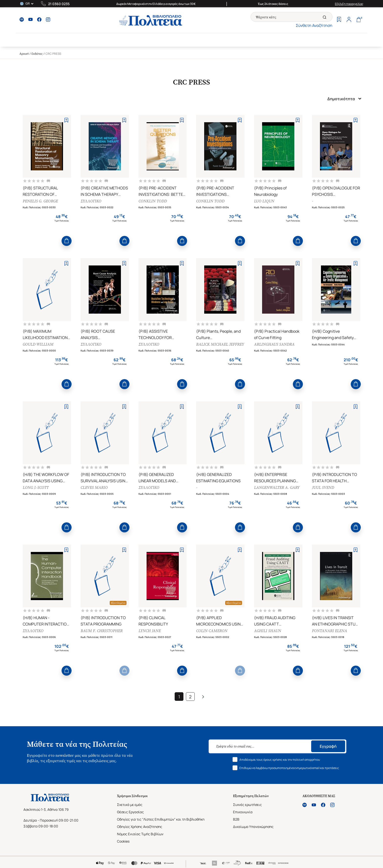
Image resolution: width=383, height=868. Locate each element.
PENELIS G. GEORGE (40, 201)
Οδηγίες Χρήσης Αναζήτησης (140, 827)
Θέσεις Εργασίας (130, 812)
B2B (236, 819)
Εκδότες (37, 54)
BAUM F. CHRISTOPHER (102, 631)
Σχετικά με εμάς (130, 805)
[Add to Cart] (67, 241)
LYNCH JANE (150, 631)
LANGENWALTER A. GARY (277, 488)
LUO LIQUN (264, 201)
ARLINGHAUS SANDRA (274, 344)
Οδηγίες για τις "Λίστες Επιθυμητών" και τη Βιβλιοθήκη (161, 819)
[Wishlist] (339, 20)
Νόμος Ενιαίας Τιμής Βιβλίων (140, 834)
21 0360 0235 (59, 4)
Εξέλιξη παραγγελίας (349, 4)
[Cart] (359, 20)
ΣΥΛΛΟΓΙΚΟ (91, 201)
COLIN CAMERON (212, 631)
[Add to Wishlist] (66, 120)
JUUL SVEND (323, 488)
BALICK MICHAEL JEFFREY (220, 344)
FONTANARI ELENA (330, 631)
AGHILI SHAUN (268, 631)
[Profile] (349, 20)
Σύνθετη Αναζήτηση (314, 25)
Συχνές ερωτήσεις (247, 805)
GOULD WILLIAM (38, 344)
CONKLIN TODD (153, 201)
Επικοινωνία (243, 812)
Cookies (123, 841)
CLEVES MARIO (94, 488)
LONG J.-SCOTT (36, 488)
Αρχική (24, 54)
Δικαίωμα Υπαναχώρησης (253, 827)
